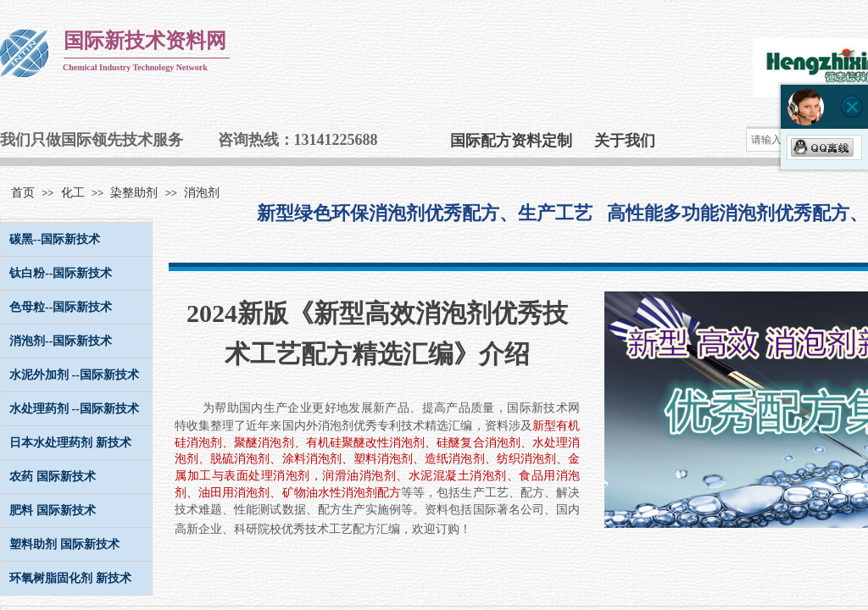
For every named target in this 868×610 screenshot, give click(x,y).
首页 (23, 193)
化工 (73, 193)
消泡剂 (202, 193)
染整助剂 (134, 193)
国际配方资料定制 (511, 141)
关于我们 (625, 141)
